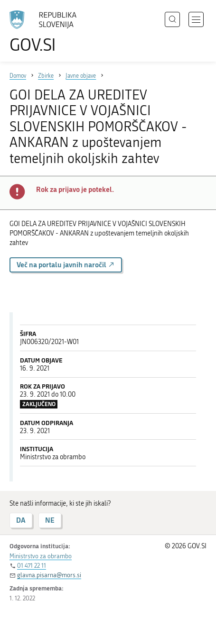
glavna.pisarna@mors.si (49, 575)
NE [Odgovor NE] (50, 520)
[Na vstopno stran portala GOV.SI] (47, 32)
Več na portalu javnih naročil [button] (66, 265)
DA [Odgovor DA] (21, 520)
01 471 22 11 (32, 566)
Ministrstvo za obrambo (41, 556)
